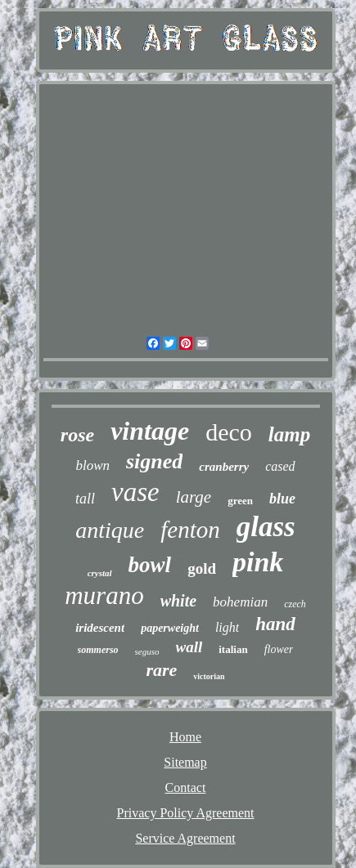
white (178, 601)
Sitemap (185, 762)
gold (202, 568)
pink (258, 562)
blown (92, 465)
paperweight (170, 628)
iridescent (100, 628)
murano (104, 595)
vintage (150, 431)
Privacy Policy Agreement (186, 813)
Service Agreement (185, 838)
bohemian (240, 602)
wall (189, 647)
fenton (190, 530)
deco (229, 432)
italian (233, 649)
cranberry (224, 467)
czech (295, 604)
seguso (147, 651)
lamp (289, 434)
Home (185, 737)
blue (282, 499)
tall (85, 499)
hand (275, 624)
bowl (150, 565)
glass (266, 527)
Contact (186, 787)
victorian (209, 676)
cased (280, 466)
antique (110, 530)
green (240, 501)
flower (279, 649)
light (227, 627)
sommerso (98, 650)
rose (77, 435)
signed (154, 461)
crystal (100, 573)
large (194, 497)
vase (135, 492)
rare (161, 670)
